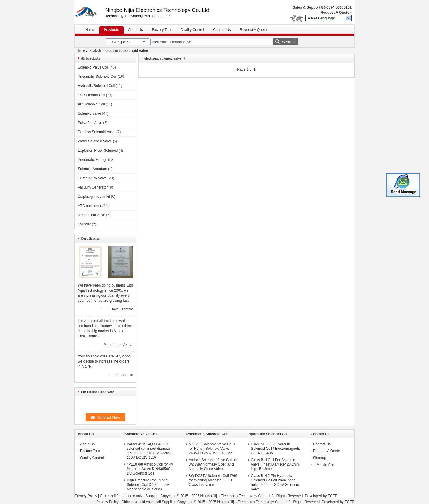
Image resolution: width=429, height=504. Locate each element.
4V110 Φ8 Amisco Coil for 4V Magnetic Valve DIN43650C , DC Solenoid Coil (150, 469)
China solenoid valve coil (141, 502)
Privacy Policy (86, 496)
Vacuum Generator (93, 187)
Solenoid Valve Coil (93, 67)
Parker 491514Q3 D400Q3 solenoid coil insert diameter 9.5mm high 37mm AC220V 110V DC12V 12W (149, 451)
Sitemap (320, 458)
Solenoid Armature (93, 169)
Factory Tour (161, 30)
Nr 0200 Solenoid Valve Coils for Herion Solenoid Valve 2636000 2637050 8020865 (212, 449)
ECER (333, 496)
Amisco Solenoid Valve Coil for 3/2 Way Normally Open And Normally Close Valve (213, 464)
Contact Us (222, 30)
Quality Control (192, 30)
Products (111, 30)
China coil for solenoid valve (122, 496)
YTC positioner (90, 206)
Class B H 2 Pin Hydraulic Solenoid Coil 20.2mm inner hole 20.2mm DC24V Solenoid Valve (275, 482)
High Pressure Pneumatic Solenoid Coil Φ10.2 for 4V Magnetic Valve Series (148, 485)
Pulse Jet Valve (90, 123)
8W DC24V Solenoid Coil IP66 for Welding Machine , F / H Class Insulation (213, 480)
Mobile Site (324, 465)
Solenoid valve (89, 113)
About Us (135, 30)
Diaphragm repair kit (94, 197)
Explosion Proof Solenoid (98, 150)
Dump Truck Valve (92, 178)
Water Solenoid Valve (95, 141)
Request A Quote (335, 13)
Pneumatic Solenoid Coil (97, 77)
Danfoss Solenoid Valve (97, 132)
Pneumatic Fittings (93, 160)
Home (90, 30)
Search (288, 42)
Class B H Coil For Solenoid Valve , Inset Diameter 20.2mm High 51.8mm (275, 464)
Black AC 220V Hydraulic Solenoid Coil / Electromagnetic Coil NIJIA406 (276, 449)
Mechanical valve (91, 215)
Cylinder (84, 224)
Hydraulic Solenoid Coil (96, 86)
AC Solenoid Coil (91, 104)
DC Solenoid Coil (91, 95)
